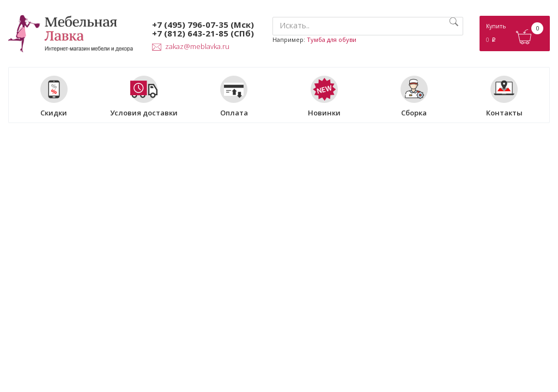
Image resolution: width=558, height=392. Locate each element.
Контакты (504, 96)
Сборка (414, 96)
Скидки (54, 96)
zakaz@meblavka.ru (191, 46)
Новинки (324, 96)
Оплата (234, 96)
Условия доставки (144, 96)
